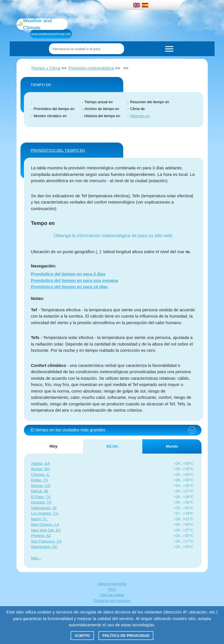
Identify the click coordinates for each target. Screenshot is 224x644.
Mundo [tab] (172, 446)
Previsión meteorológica (91, 68)
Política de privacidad (126, 636)
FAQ (112, 589)
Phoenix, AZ (41, 536)
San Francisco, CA (46, 541)
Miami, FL (39, 519)
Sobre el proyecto (112, 584)
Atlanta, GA (40, 463)
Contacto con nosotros (112, 601)
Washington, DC (44, 547)
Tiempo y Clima (46, 68)
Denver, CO (41, 486)
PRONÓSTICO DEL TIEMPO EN (58, 150)
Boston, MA (41, 469)
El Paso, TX (41, 497)
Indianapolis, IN (44, 508)
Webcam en (140, 116)
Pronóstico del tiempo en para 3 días (68, 274)
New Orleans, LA (45, 524)
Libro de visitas (112, 595)
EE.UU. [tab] (113, 446)
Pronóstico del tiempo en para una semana (75, 280)
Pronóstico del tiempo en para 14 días (69, 287)
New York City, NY (46, 530)
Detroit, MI (40, 491)
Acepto (82, 636)
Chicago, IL (40, 475)
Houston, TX (41, 502)
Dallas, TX (40, 480)
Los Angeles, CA (45, 513)
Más (35, 558)
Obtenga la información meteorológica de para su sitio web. (114, 236)
